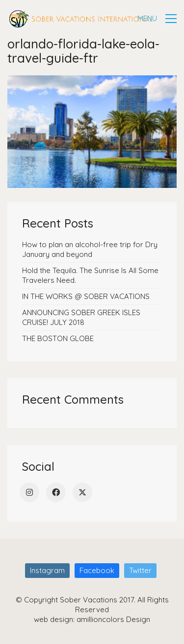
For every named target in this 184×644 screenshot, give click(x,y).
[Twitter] (82, 492)
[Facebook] (56, 492)
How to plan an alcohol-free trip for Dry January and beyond (90, 249)
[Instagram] (29, 492)
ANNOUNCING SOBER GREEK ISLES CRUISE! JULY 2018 (81, 317)
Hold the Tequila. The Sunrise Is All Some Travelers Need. (90, 275)
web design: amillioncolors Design (92, 619)
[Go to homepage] (81, 19)
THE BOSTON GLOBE (58, 338)
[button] (157, 19)
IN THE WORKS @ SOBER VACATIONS (86, 296)
